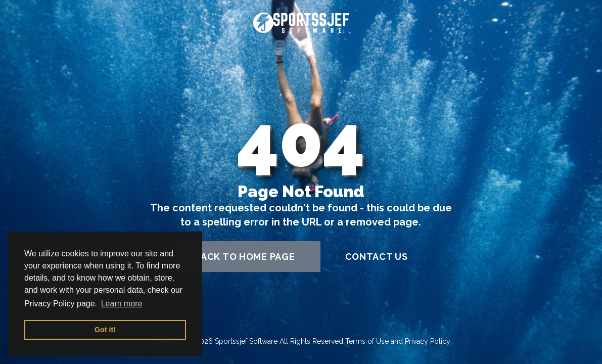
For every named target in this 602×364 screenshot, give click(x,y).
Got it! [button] (105, 330)
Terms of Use (367, 341)
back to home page (244, 257)
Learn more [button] (122, 304)
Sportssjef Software (246, 341)
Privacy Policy (428, 341)
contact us (377, 257)
